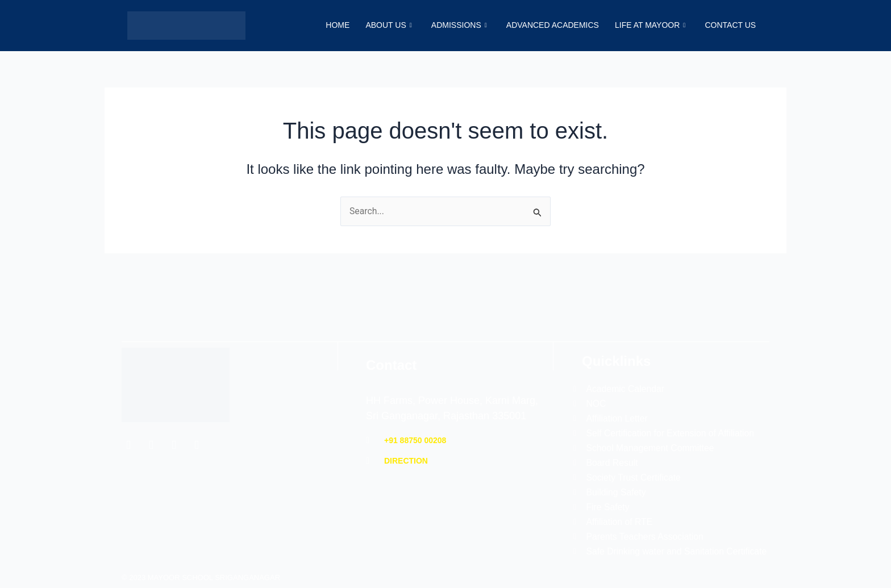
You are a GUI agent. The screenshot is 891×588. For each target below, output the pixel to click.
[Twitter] (151, 427)
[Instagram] (174, 427)
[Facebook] (128, 427)
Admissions (455, 26)
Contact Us (730, 26)
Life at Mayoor (648, 26)
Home (332, 26)
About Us (384, 26)
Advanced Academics (550, 26)
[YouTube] (197, 427)
